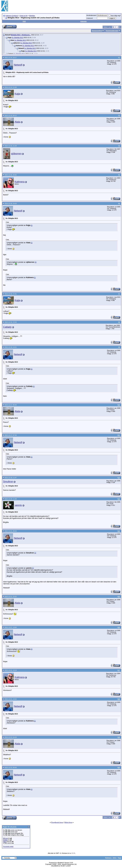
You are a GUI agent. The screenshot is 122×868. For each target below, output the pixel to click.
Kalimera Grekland (12, 16)
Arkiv (115, 858)
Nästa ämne (68, 822)
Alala (17, 122)
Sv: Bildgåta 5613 (17, 38)
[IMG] (5, 842)
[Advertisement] (106, 6)
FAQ (24, 21)
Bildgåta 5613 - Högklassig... (21, 35)
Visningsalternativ (112, 31)
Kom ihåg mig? (115, 16)
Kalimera (20, 182)
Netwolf (18, 65)
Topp (119, 858)
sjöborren (16, 154)
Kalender (84, 21)
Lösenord (90, 18)
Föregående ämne (57, 822)
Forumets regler (8, 846)
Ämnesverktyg (97, 31)
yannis (18, 505)
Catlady (7, 327)
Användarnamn (91, 15)
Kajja (17, 94)
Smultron (8, 481)
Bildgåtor (32, 16)
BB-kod (5, 838)
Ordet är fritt (24, 16)
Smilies (5, 840)
